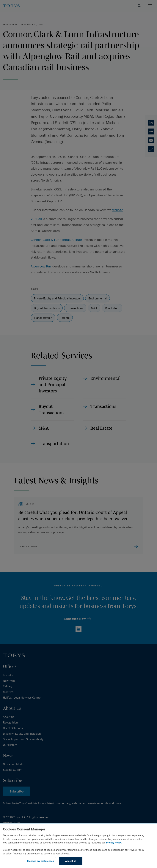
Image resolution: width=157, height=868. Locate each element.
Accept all (71, 861)
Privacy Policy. (114, 843)
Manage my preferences (40, 861)
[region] (78, 846)
